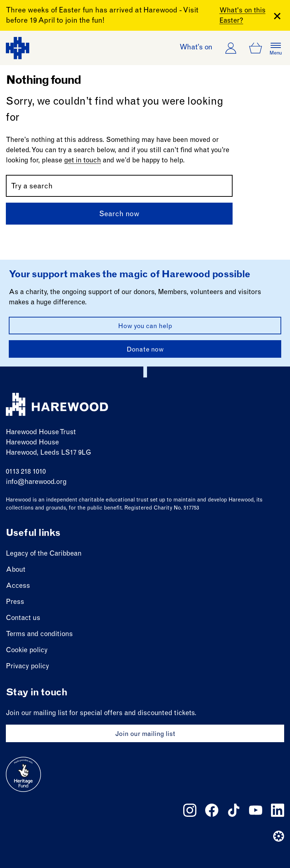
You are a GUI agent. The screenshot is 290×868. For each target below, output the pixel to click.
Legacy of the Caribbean (44, 554)
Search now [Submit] (119, 215)
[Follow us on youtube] (256, 810)
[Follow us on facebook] (212, 810)
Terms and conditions (39, 634)
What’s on (196, 48)
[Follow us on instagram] (190, 810)
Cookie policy (27, 651)
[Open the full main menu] (276, 48)
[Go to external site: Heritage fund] (23, 774)
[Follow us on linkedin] (278, 810)
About (16, 570)
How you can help (145, 327)
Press (15, 602)
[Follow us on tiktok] (234, 810)
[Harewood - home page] (18, 48)
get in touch (82, 161)
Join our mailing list (145, 734)
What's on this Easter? (242, 16)
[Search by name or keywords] (119, 186)
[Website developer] (279, 836)
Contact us (23, 618)
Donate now (145, 350)
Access (18, 586)
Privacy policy (27, 667)
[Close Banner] (277, 16)
